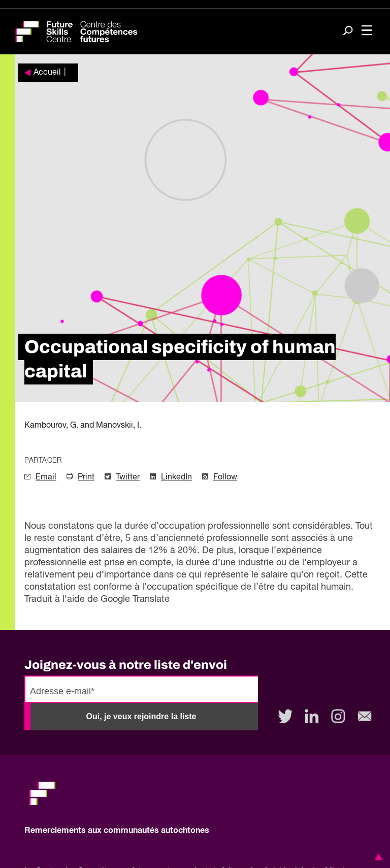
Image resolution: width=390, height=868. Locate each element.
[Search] (348, 32)
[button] (377, 857)
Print (86, 477)
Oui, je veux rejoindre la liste (141, 716)
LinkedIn (176, 477)
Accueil (47, 73)
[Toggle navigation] (367, 31)
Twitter (128, 477)
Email (46, 477)
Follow (225, 477)
